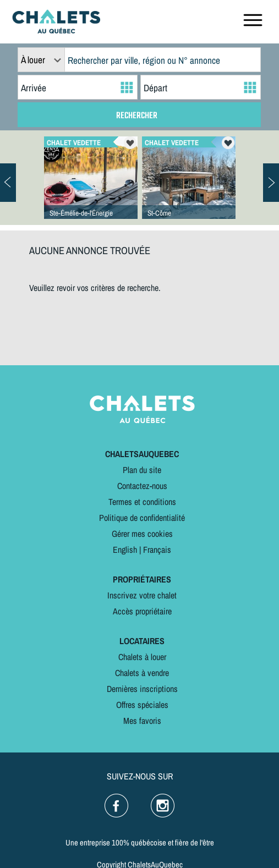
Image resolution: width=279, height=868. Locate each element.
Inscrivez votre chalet (142, 595)
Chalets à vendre (142, 673)
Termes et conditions (142, 502)
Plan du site (142, 470)
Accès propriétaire (142, 611)
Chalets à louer (142, 657)
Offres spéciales (142, 705)
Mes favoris (142, 721)
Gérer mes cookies (142, 534)
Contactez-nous (142, 486)
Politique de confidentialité (142, 518)
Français (157, 550)
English (125, 550)
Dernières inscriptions (142, 689)
